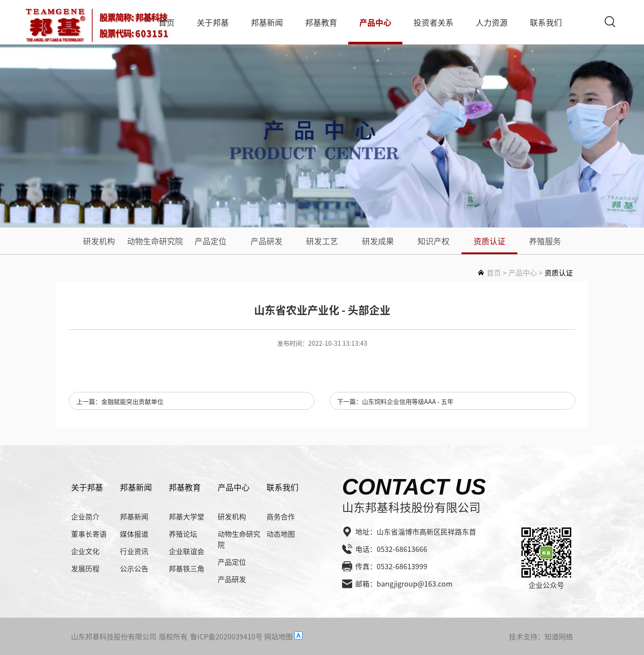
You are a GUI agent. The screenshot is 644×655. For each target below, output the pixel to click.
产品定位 (211, 241)
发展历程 (85, 568)
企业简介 (85, 516)
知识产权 (433, 241)
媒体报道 (134, 534)
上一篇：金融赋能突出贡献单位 (120, 401)
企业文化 (85, 551)
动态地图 (281, 534)
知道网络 (559, 636)
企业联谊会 (187, 551)
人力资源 (492, 22)
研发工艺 (322, 241)
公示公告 (134, 568)
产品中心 (375, 22)
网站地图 (278, 636)
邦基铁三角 (187, 568)
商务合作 (281, 516)
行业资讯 (134, 551)
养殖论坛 (183, 534)
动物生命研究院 (155, 241)
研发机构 (99, 241)
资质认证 (489, 241)
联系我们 (546, 22)
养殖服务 (545, 241)
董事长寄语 (89, 534)
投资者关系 (433, 22)
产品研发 (266, 241)
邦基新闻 (267, 22)
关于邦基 (213, 22)
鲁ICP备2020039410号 (226, 636)
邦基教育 (321, 22)
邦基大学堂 (187, 516)
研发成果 (378, 241)
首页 (167, 22)
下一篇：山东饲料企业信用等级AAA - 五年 (395, 401)
